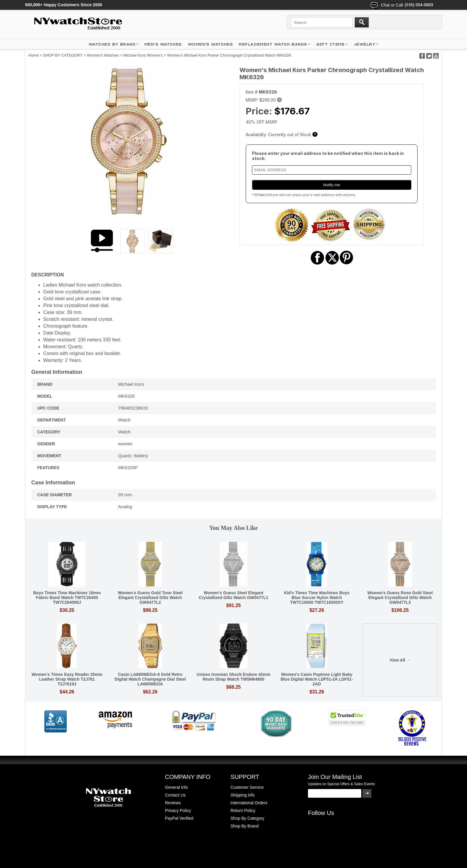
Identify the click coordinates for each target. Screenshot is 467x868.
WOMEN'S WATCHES (211, 44)
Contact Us (175, 795)
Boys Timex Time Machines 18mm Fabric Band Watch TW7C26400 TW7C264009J (67, 598)
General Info (176, 787)
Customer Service (247, 787)
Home (34, 55)
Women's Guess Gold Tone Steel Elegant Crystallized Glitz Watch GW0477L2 (150, 598)
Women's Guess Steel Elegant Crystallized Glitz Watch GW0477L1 (233, 595)
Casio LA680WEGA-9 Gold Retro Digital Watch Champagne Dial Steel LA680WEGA (150, 679)
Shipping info (243, 795)
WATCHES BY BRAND (112, 44)
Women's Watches (103, 55)
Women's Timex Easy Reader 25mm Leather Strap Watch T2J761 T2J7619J (67, 679)
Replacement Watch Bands (273, 44)
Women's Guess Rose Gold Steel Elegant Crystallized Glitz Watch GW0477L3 (400, 598)
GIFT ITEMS (331, 44)
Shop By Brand (245, 826)
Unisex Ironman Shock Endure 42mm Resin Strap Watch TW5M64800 (233, 677)
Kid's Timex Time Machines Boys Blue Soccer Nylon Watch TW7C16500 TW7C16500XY (317, 598)
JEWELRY (365, 44)
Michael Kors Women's (143, 55)
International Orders (249, 803)
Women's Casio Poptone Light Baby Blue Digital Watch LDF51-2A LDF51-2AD (317, 679)
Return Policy (243, 811)
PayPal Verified (179, 818)
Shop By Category (247, 818)
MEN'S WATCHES (163, 44)
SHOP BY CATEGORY (63, 55)
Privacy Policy (178, 811)
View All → (400, 660)
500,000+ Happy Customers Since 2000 (64, 5)
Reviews (173, 803)
